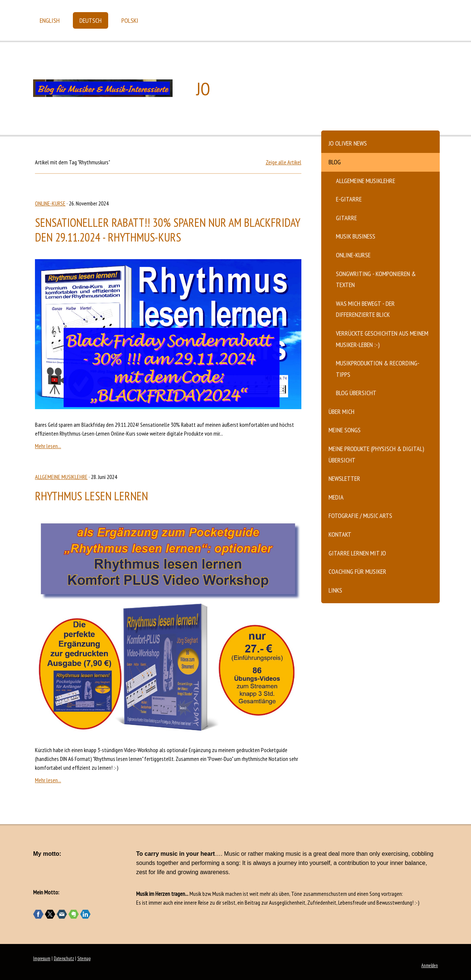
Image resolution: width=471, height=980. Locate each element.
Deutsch (91, 20)
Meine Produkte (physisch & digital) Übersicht (376, 454)
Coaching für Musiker (357, 571)
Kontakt (340, 534)
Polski (130, 20)
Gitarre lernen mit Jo (357, 553)
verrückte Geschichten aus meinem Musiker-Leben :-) (382, 339)
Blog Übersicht (356, 393)
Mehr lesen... (48, 446)
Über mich (341, 412)
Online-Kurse (353, 255)
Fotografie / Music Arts (360, 516)
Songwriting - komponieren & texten (376, 279)
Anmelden (430, 965)
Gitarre (346, 218)
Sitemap (84, 958)
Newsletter (344, 478)
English (50, 20)
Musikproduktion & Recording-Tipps (378, 369)
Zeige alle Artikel (284, 162)
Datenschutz (64, 958)
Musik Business (356, 236)
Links (335, 590)
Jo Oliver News (348, 143)
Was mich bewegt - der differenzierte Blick (365, 309)
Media (336, 497)
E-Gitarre (349, 199)
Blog (335, 162)
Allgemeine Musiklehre (366, 181)
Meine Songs (345, 430)
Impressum (42, 958)
